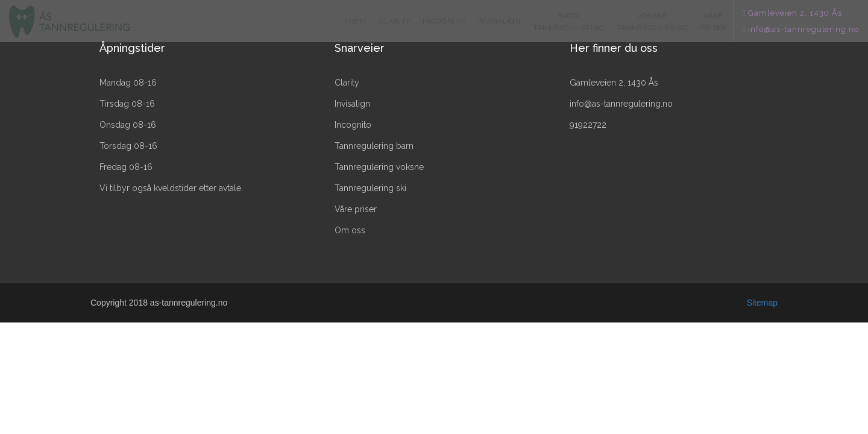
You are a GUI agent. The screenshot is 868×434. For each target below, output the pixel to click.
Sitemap (762, 303)
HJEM (356, 21)
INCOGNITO (444, 21)
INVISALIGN (499, 21)
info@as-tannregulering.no (804, 29)
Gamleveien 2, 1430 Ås (795, 13)
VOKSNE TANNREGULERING (652, 22)
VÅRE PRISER (713, 22)
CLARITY (395, 21)
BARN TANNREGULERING (569, 22)
